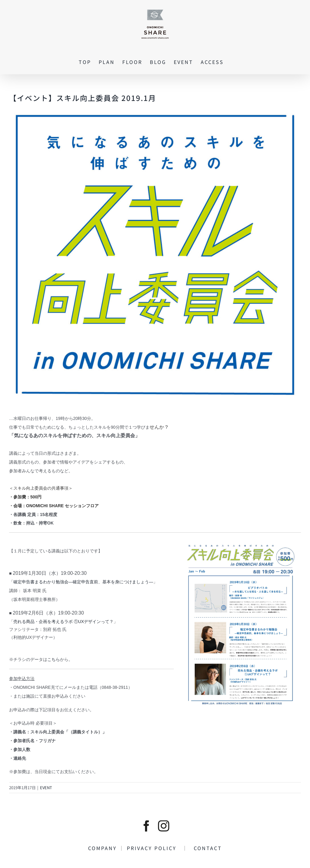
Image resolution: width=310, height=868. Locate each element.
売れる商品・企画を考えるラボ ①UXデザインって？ (63, 622)
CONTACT (205, 848)
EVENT (46, 788)
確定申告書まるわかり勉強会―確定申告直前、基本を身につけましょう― (83, 582)
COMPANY (104, 848)
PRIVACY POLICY (155, 848)
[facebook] (146, 826)
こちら (54, 659)
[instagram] (164, 826)
